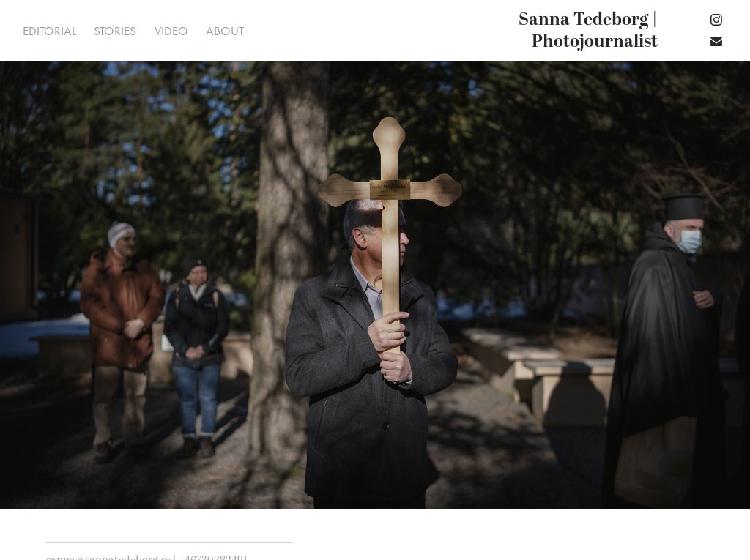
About (225, 31)
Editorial (49, 31)
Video (171, 31)
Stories (115, 31)
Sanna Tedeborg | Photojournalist (590, 31)
